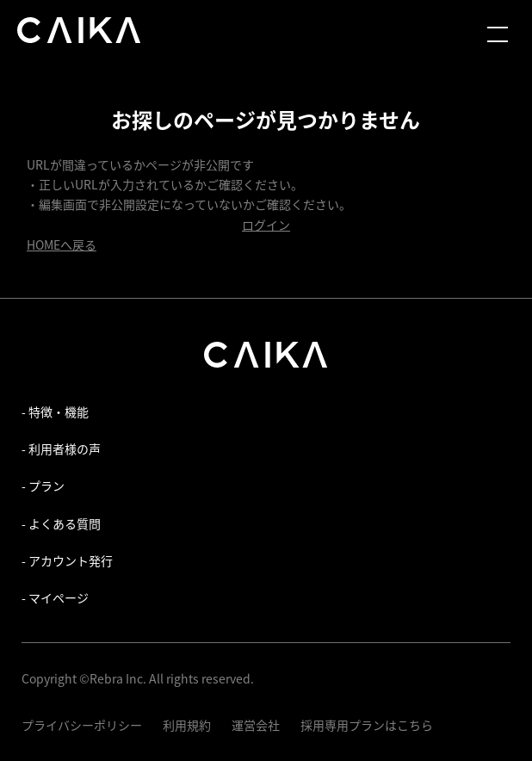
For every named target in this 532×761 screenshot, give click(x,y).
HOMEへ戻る (62, 244)
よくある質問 (65, 523)
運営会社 (256, 725)
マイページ (59, 597)
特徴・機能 (59, 411)
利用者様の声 (65, 449)
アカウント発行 (71, 560)
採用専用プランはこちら (367, 725)
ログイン (266, 225)
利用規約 (187, 725)
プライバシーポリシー (82, 725)
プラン (46, 486)
